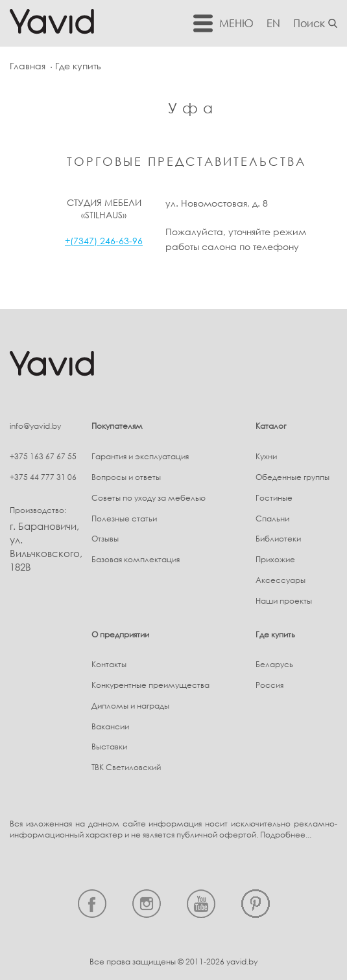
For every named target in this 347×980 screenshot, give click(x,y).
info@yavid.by (35, 426)
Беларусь (274, 664)
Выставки (109, 746)
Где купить (275, 634)
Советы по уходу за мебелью (149, 498)
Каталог (271, 426)
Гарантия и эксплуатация (140, 456)
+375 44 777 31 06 (43, 477)
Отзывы (105, 539)
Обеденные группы (293, 477)
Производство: (38, 510)
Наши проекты (284, 601)
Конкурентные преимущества (150, 685)
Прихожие (275, 559)
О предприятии (120, 634)
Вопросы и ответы (126, 477)
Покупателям (117, 426)
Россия (269, 685)
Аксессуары (281, 580)
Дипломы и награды (130, 706)
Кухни (266, 456)
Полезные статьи (124, 518)
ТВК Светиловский (126, 767)
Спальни (272, 518)
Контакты (109, 664)
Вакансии (110, 726)
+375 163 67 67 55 (43, 456)
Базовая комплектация (136, 559)
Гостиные (274, 498)
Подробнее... (286, 835)
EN (273, 23)
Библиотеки (278, 539)
